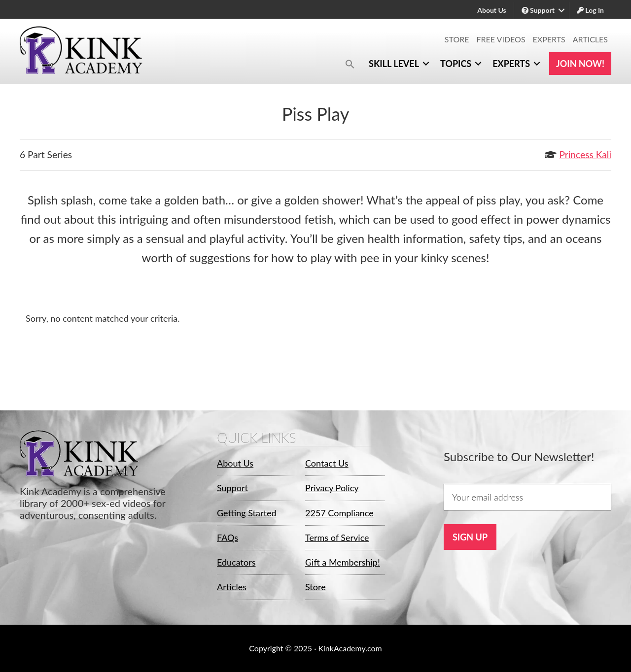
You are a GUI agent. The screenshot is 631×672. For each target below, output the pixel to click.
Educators (236, 562)
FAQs (228, 538)
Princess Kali (585, 154)
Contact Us (327, 463)
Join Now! (580, 64)
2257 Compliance (339, 513)
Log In (590, 10)
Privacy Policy (332, 488)
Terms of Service (337, 538)
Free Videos (501, 39)
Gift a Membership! (343, 562)
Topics (456, 64)
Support (538, 10)
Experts (549, 39)
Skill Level (394, 64)
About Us (491, 10)
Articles (590, 39)
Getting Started (247, 513)
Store (457, 39)
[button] (350, 64)
